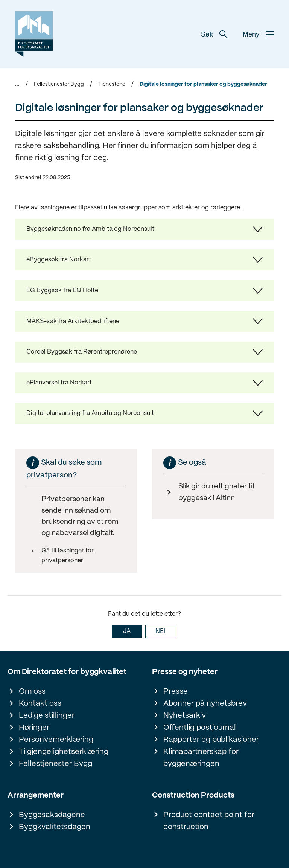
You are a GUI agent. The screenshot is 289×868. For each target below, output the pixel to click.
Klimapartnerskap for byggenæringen (201, 758)
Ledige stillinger (47, 716)
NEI (160, 631)
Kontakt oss (40, 704)
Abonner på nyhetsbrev (205, 704)
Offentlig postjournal (200, 728)
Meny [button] (258, 34)
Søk (214, 34)
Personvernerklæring (56, 740)
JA (127, 631)
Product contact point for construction (209, 821)
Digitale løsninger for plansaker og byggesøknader (203, 84)
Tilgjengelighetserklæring (64, 752)
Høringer (34, 728)
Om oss (32, 692)
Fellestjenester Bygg (59, 84)
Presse (176, 692)
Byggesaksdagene (52, 815)
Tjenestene (112, 84)
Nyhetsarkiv (185, 716)
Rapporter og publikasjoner (211, 740)
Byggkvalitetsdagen (55, 827)
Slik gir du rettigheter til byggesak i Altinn (216, 492)
